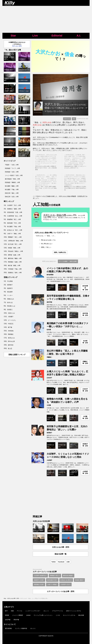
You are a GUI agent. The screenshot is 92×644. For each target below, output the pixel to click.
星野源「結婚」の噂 (14, 255)
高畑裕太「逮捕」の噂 (14, 209)
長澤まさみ (11, 338)
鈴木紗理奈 (50, 275)
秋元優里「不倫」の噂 (12, 190)
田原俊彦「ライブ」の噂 (12, 168)
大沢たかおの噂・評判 (61, 547)
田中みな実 (11, 341)
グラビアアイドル (57, 611)
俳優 (12, 611)
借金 (74, 119)
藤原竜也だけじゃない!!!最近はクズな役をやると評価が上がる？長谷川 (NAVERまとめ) (75, 188)
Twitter (54, 562)
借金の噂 (61, 215)
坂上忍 (10, 348)
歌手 (6, 611)
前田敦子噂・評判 (85, 445)
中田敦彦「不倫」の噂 (15, 269)
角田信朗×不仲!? (52, 580)
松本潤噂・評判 (85, 342)
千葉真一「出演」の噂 (12, 165)
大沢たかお (67, 119)
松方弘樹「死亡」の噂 (15, 244)
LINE (68, 562)
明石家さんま (11, 306)
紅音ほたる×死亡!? (66, 580)
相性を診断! (73, 261)
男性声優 (16, 620)
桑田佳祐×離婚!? (68, 576)
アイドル (19, 611)
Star (13, 36)
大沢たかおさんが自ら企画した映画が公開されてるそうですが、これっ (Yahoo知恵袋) (46, 168)
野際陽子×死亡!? (55, 576)
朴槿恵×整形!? (79, 580)
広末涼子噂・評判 (85, 390)
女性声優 (8, 620)
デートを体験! (63, 261)
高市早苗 (49, 302)
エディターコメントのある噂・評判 (61, 591)
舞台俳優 (81, 615)
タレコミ (33, 628)
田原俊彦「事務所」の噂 (12, 182)
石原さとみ (11, 313)
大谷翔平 (49, 460)
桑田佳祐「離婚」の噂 (15, 258)
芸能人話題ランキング (17, 355)
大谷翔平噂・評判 (85, 472)
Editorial (57, 36)
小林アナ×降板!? (52, 584)
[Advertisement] (46, 19)
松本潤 (49, 330)
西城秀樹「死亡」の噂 (14, 219)
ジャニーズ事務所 (18, 615)
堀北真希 (10, 292)
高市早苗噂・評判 (85, 314)
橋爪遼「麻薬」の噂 (14, 265)
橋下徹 (10, 327)
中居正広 (11, 324)
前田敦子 (49, 433)
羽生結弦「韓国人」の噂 (15, 251)
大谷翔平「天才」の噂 (14, 205)
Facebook (61, 562)
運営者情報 (8, 628)
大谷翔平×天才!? (65, 584)
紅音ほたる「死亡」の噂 (15, 230)
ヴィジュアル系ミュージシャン (43, 615)
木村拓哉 (11, 331)
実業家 (7, 615)
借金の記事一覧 (61, 554)
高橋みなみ (11, 299)
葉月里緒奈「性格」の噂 (12, 179)
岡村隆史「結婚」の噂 (15, 262)
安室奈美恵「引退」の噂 (15, 212)
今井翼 (49, 405)
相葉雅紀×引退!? (39, 584)
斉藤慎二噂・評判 (85, 362)
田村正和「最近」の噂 (12, 193)
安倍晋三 (10, 310)
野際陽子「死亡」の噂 (15, 237)
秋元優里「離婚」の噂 (12, 186)
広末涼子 (49, 378)
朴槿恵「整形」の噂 (14, 248)
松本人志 (10, 302)
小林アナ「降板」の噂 (14, 234)
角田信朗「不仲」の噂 (14, 223)
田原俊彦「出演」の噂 (12, 172)
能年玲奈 (11, 345)
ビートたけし (12, 320)
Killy (5, 598)
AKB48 (28, 615)
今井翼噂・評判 (85, 417)
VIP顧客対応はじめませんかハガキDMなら (17, 44)
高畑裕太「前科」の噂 (15, 273)
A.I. (79, 36)
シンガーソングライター (33, 611)
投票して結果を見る (60, 252)
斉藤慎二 (49, 357)
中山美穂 (10, 281)
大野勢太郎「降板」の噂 (15, 241)
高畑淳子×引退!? (39, 580)
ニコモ (58, 615)
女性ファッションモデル (74, 611)
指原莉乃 (10, 288)
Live (35, 36)
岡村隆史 (11, 334)
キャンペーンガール (69, 615)
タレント (46, 611)
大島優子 (11, 317)
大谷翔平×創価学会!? (40, 576)
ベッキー (10, 295)
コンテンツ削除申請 (21, 628)
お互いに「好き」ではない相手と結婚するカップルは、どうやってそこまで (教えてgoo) (46, 188)
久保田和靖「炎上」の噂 (15, 216)
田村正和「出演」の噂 (12, 197)
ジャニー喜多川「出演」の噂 (14, 175)
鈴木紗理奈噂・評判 (85, 288)
